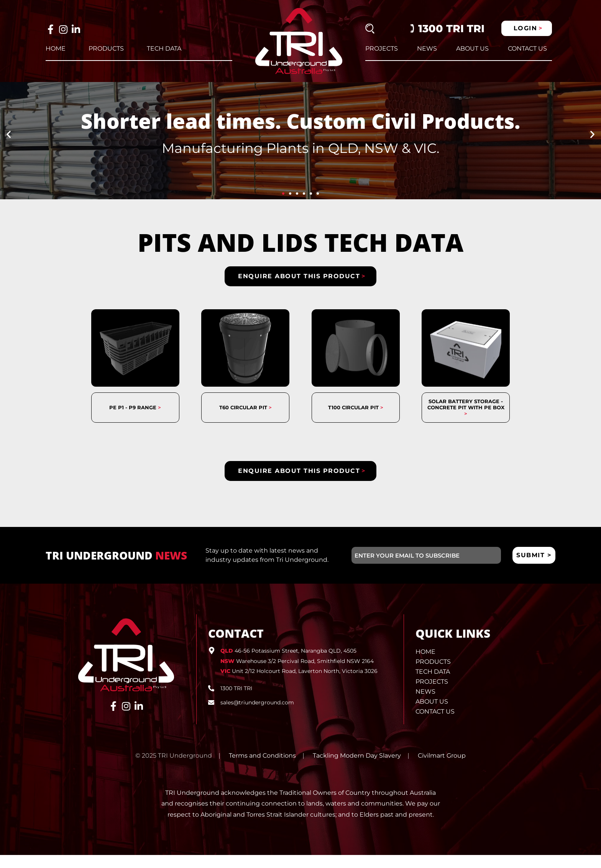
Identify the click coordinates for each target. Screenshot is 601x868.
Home (56, 48)
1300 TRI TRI (451, 29)
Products (106, 48)
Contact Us (527, 48)
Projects (382, 48)
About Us (472, 48)
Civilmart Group (442, 769)
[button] (9, 147)
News (427, 48)
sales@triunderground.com (257, 715)
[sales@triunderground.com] (211, 715)
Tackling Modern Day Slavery (357, 769)
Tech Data (164, 48)
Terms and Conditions (262, 769)
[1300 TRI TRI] (211, 701)
